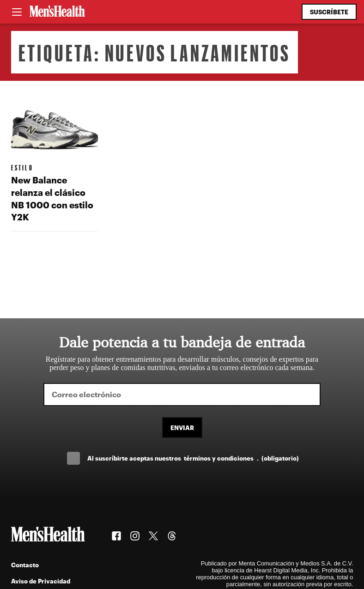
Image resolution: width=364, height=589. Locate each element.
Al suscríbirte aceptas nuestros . (193, 458)
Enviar (182, 428)
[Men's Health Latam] (57, 12)
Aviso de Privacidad (41, 581)
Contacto (25, 565)
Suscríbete (329, 12)
